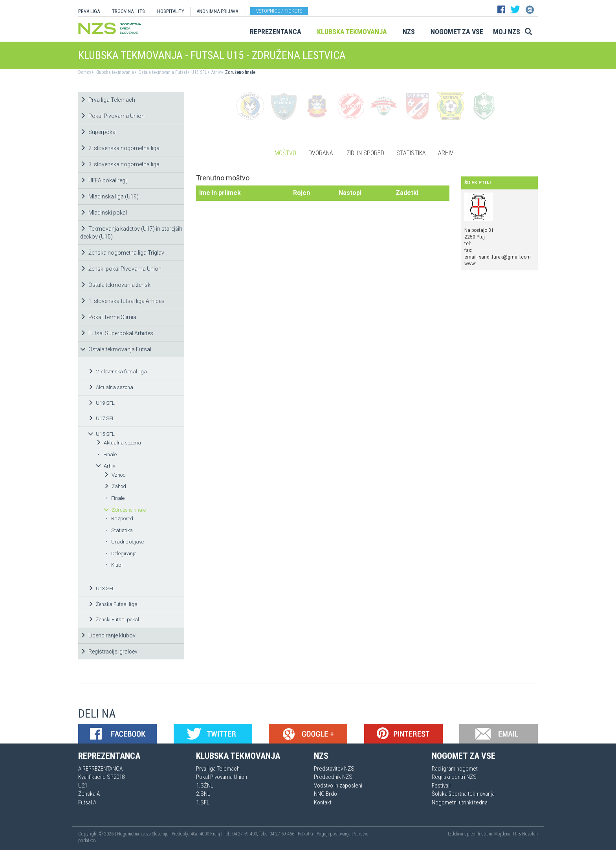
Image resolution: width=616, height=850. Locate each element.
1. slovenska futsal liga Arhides (122, 301)
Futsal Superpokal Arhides (117, 333)
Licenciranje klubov (108, 635)
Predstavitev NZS (334, 769)
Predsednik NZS (333, 777)
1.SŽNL (205, 786)
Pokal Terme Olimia (108, 317)
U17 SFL (101, 418)
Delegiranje (121, 554)
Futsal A (87, 802)
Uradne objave (124, 542)
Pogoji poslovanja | (335, 834)
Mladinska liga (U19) (109, 196)
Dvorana (321, 153)
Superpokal (98, 132)
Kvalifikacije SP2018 (101, 777)
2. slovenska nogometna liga (120, 148)
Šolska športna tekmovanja (463, 794)
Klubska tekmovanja (352, 32)
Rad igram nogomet (455, 769)
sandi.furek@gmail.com (505, 257)
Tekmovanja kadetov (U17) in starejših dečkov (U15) (131, 233)
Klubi (114, 565)
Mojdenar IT (506, 834)
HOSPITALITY (171, 11)
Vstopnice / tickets (279, 11)
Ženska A (89, 794)
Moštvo (285, 153)
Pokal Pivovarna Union (112, 116)
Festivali (441, 786)
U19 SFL (101, 403)
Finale (107, 454)
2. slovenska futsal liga (117, 372)
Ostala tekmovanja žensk (115, 285)
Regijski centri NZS (454, 777)
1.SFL (203, 802)
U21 (83, 786)
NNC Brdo (325, 794)
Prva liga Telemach (108, 100)
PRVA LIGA (89, 11)
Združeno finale (240, 72)
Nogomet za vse (457, 32)
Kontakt (323, 802)
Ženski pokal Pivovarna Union (121, 269)
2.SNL (203, 794)
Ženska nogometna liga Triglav (122, 253)
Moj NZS (507, 32)
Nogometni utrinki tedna (460, 802)
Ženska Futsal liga (113, 604)
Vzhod (115, 475)
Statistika (119, 530)
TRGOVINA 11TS (128, 11)
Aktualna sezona (111, 387)
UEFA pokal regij (104, 180)
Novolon (530, 834)
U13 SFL (101, 588)
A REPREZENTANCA (100, 769)
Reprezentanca (276, 32)
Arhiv (215, 72)
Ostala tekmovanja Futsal (162, 72)
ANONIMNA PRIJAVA (217, 11)
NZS (409, 32)
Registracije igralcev (109, 652)
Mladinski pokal (104, 213)
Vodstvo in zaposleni (338, 786)
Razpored (119, 519)
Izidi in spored (365, 153)
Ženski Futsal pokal (114, 620)
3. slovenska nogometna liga (120, 164)
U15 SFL (199, 72)
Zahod (115, 486)
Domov (85, 72)
